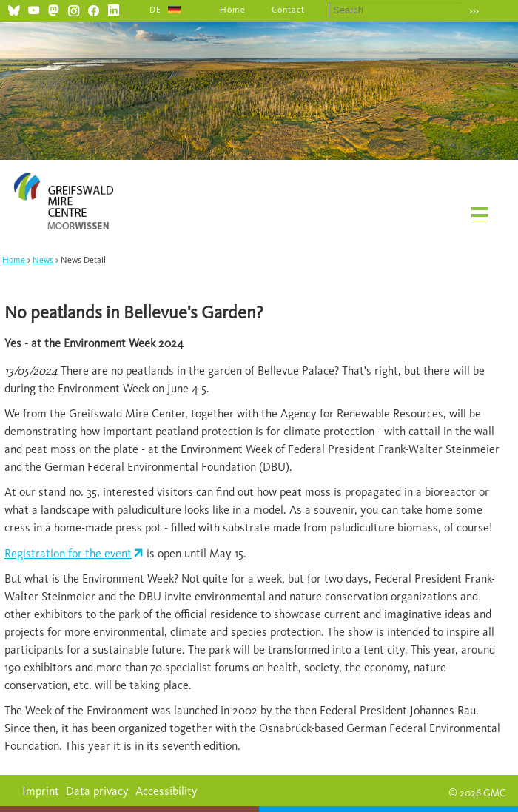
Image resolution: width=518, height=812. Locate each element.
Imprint (41, 791)
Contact (288, 10)
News (43, 260)
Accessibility (166, 791)
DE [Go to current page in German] (155, 10)
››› (474, 11)
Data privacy (97, 791)
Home (233, 10)
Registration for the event (68, 553)
